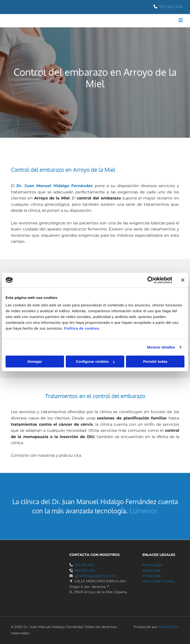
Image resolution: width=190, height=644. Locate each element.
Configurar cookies (95, 361)
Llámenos (144, 511)
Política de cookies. (82, 328)
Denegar (35, 361)
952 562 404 (171, 7)
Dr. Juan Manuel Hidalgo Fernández (55, 186)
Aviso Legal (152, 565)
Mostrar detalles (161, 347)
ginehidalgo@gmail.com (96, 576)
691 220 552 (84, 565)
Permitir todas (155, 361)
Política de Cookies (158, 581)
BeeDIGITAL (169, 627)
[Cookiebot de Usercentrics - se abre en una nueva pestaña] (151, 280)
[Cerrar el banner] (183, 280)
